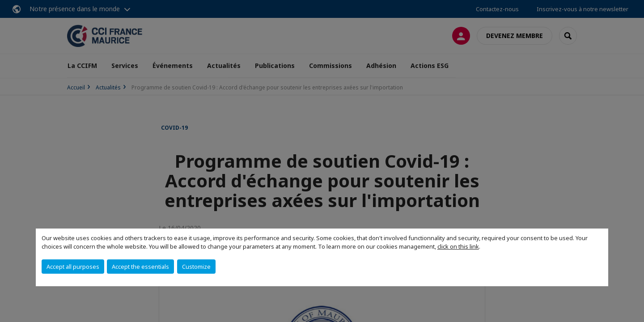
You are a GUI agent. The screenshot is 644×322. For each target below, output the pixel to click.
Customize (196, 267)
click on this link (458, 246)
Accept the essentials (140, 267)
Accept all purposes (73, 267)
